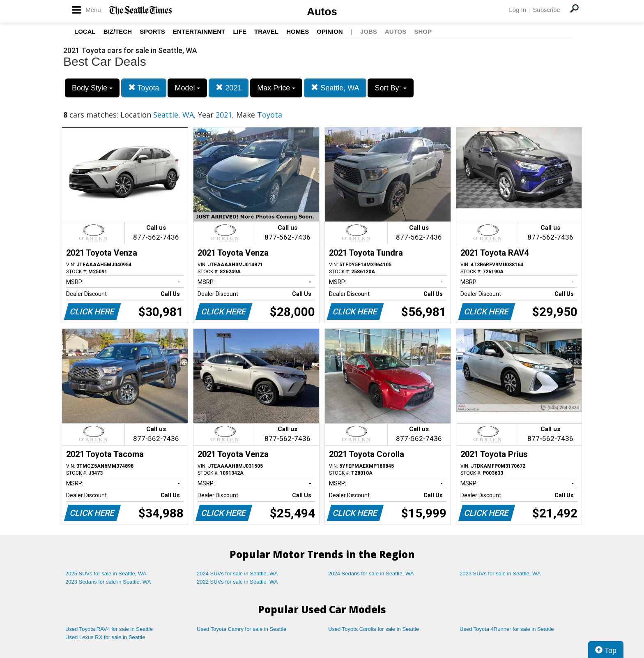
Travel (266, 31)
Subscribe (546, 10)
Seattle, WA (335, 88)
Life (240, 31)
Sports (152, 31)
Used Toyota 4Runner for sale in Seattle (507, 629)
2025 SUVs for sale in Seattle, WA (106, 574)
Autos (322, 12)
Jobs (369, 31)
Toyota (144, 88)
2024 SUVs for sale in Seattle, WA (237, 574)
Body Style (92, 88)
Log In (517, 10)
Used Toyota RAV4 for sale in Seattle (109, 629)
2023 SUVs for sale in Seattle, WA (500, 574)
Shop (423, 31)
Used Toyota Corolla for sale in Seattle (374, 629)
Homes (298, 31)
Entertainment (199, 31)
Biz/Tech (118, 31)
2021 (229, 88)
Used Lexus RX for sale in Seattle (105, 637)
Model (187, 88)
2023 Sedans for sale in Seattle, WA (108, 582)
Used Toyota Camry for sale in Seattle (241, 629)
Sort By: (390, 88)
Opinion (330, 31)
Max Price (276, 88)
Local (85, 31)
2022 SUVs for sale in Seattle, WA (237, 582)
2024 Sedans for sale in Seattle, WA (371, 574)
